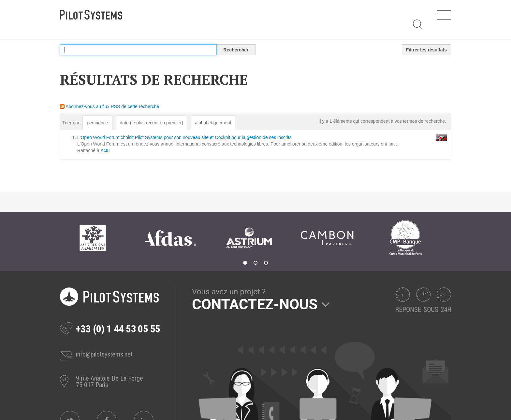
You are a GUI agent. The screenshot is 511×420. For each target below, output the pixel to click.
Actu (105, 150)
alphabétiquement (213, 123)
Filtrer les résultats (426, 50)
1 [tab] (245, 263)
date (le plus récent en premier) (152, 123)
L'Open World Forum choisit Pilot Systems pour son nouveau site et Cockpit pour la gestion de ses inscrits (184, 137)
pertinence (97, 123)
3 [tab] (266, 263)
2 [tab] (255, 263)
